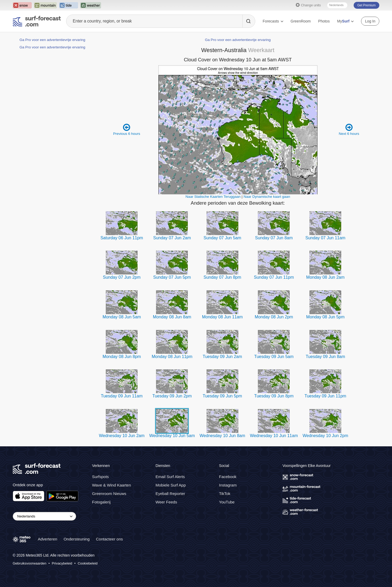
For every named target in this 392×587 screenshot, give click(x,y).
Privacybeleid (62, 563)
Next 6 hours (349, 129)
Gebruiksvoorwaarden (29, 563)
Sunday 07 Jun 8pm (222, 277)
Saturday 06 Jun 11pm (122, 238)
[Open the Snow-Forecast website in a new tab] (22, 5)
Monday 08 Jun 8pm (122, 357)
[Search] (249, 21)
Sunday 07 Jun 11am (325, 238)
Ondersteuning (76, 539)
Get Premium (366, 5)
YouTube (227, 502)
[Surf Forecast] (37, 21)
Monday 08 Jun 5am (122, 317)
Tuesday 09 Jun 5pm (222, 396)
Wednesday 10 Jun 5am (172, 436)
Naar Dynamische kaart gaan (267, 197)
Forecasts (273, 21)
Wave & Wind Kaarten (111, 485)
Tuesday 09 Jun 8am (325, 357)
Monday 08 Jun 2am (325, 277)
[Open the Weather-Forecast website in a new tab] (91, 5)
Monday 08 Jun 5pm (325, 317)
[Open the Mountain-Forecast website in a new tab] (45, 5)
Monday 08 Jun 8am (172, 317)
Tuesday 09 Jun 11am (122, 396)
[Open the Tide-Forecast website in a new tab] (69, 5)
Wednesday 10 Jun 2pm (325, 436)
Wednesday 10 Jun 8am (222, 436)
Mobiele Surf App (171, 485)
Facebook (228, 477)
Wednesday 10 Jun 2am (122, 436)
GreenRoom (301, 21)
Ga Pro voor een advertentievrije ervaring (53, 40)
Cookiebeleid (88, 563)
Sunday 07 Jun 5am (222, 238)
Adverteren (47, 539)
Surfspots (100, 477)
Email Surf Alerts (170, 477)
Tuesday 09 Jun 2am (222, 357)
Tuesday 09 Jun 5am (274, 357)
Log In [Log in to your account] (370, 21)
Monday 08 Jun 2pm (274, 317)
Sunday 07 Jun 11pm (274, 277)
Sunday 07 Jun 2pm (122, 277)
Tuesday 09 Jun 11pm (325, 396)
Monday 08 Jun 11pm (172, 357)
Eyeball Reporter (170, 494)
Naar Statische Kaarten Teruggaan (213, 197)
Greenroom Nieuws (109, 494)
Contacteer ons (110, 539)
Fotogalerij (101, 502)
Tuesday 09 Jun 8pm (274, 396)
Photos (324, 21)
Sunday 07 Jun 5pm (172, 277)
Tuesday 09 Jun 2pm (172, 396)
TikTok (225, 494)
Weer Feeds (166, 502)
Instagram (228, 485)
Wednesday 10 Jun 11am (274, 436)
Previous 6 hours (127, 129)
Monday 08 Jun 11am (222, 317)
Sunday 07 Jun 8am (274, 238)
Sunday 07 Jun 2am (172, 238)
